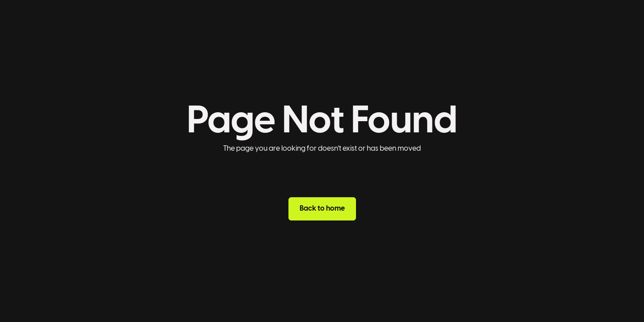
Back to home (322, 209)
